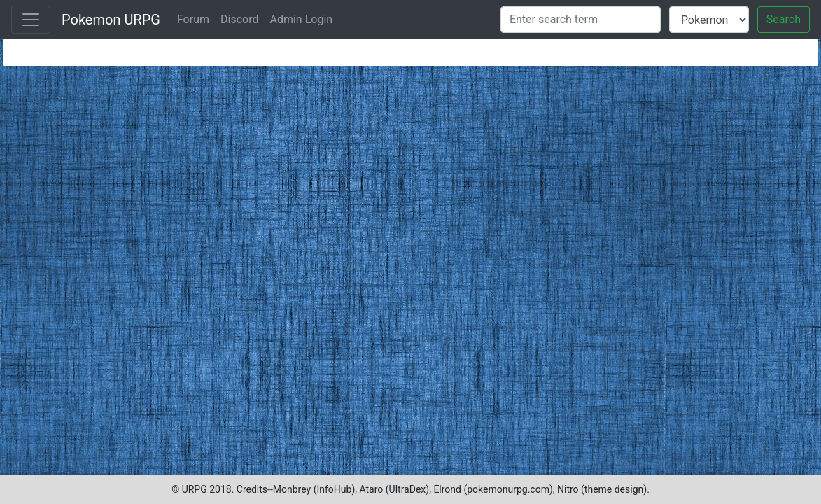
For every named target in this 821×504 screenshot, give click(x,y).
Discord (239, 19)
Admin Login (301, 19)
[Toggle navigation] (31, 20)
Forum (193, 19)
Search (784, 19)
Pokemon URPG (111, 20)
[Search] (581, 20)
